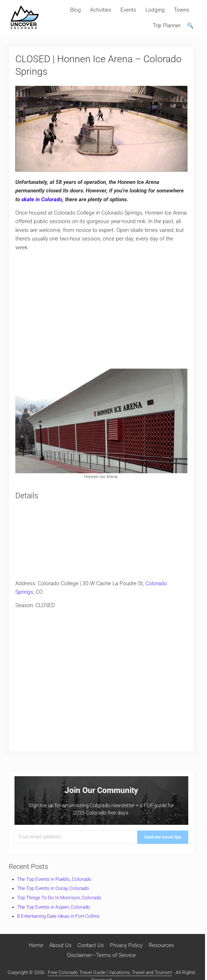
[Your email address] (76, 837)
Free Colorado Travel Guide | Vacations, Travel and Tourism (110, 972)
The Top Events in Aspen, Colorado (54, 907)
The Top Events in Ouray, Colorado (53, 888)
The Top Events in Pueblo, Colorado (54, 879)
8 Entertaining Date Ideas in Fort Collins (58, 916)
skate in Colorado (42, 199)
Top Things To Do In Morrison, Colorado (59, 898)
